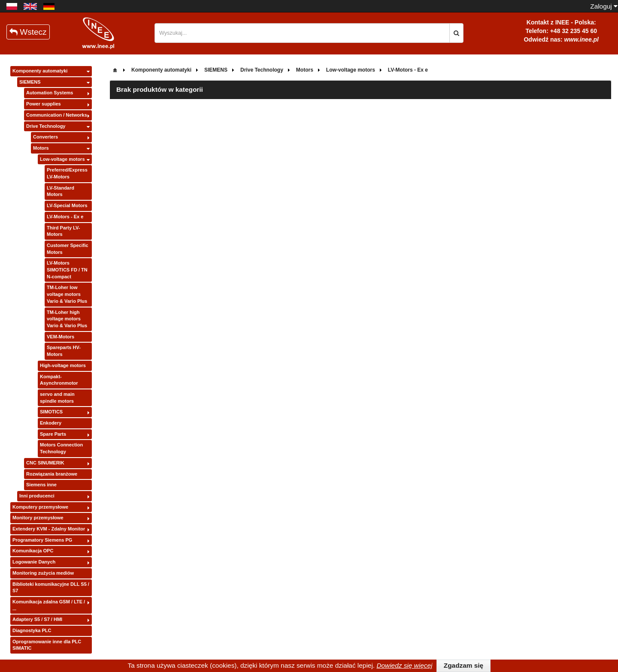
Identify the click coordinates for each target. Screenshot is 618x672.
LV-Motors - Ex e (65, 217)
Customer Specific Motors (68, 249)
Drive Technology (46, 126)
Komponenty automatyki (40, 71)
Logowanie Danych (34, 562)
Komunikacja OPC (33, 551)
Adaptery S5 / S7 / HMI (37, 619)
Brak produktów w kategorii (160, 89)
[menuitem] (115, 69)
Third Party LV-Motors (63, 231)
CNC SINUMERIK (45, 463)
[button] (456, 33)
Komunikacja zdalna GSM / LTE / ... (49, 605)
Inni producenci (37, 496)
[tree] (51, 360)
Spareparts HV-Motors (64, 351)
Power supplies (44, 104)
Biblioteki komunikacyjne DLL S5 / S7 (51, 588)
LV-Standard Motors (61, 191)
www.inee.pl (582, 39)
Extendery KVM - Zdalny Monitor (49, 529)
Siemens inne (41, 485)
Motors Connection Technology (61, 448)
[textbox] (302, 33)
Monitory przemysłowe (38, 518)
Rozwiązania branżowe (52, 474)
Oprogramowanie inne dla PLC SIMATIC (47, 645)
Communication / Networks (57, 115)
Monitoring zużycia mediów (43, 573)
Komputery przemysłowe (40, 507)
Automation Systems (50, 93)
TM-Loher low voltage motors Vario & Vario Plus (67, 294)
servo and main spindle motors (57, 398)
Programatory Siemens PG (42, 540)
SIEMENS (30, 82)
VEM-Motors (61, 337)
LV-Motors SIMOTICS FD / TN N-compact (67, 270)
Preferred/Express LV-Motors (67, 173)
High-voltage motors (63, 365)
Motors (41, 148)
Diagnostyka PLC (32, 630)
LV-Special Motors (67, 205)
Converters (45, 137)
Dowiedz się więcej (404, 665)
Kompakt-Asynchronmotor (59, 380)
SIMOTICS (51, 412)
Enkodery (51, 423)
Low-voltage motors (62, 159)
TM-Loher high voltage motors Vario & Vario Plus (67, 319)
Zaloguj (604, 6)
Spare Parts (53, 434)
